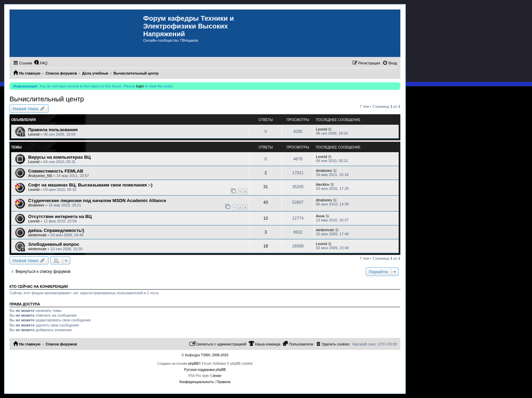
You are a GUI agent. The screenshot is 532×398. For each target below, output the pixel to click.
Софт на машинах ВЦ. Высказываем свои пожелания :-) (90, 185)
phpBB (193, 364)
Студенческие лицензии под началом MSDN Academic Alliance (97, 201)
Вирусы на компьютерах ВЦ (59, 157)
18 (265, 246)
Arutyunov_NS (40, 176)
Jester (217, 376)
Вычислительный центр (47, 99)
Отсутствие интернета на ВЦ (60, 216)
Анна (320, 216)
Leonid (34, 134)
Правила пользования (53, 130)
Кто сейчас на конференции (39, 286)
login (140, 86)
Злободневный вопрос (54, 244)
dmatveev (324, 171)
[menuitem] (41, 63)
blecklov (323, 184)
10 (265, 218)
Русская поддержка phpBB (205, 370)
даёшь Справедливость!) (56, 230)
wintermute (37, 235)
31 (265, 187)
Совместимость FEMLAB (56, 171)
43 (265, 202)
